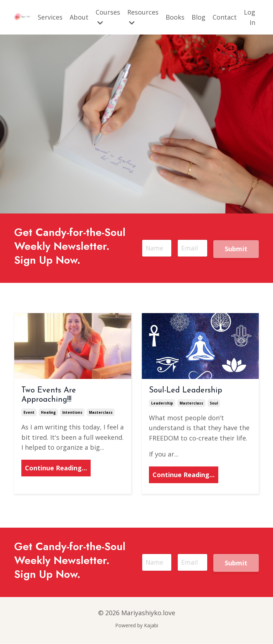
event (29, 413)
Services (50, 17)
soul (214, 403)
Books (175, 17)
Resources (143, 17)
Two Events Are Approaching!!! (49, 395)
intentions (72, 413)
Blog (199, 17)
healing (48, 413)
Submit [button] (236, 249)
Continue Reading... (56, 469)
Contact (225, 17)
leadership (162, 403)
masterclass (101, 413)
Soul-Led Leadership (186, 391)
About (79, 17)
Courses (108, 17)
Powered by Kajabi (137, 626)
